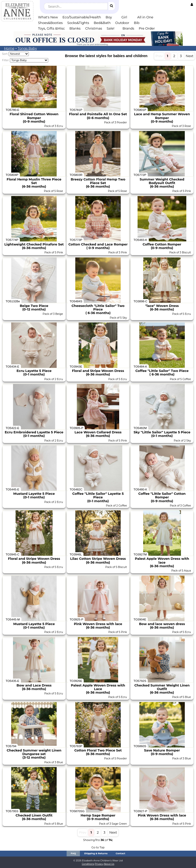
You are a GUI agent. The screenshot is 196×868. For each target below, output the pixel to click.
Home (9, 48)
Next (190, 56)
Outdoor (122, 23)
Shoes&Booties (50, 23)
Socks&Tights (78, 23)
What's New (48, 17)
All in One (145, 17)
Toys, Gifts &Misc (51, 28)
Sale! (111, 28)
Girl (124, 17)
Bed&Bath (102, 23)
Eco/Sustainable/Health (82, 17)
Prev (159, 56)
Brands (128, 28)
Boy (109, 17)
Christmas (94, 28)
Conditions (88, 864)
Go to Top (98, 847)
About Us (109, 864)
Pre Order (147, 28)
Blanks (75, 28)
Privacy (99, 864)
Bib (137, 23)
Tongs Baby (27, 48)
